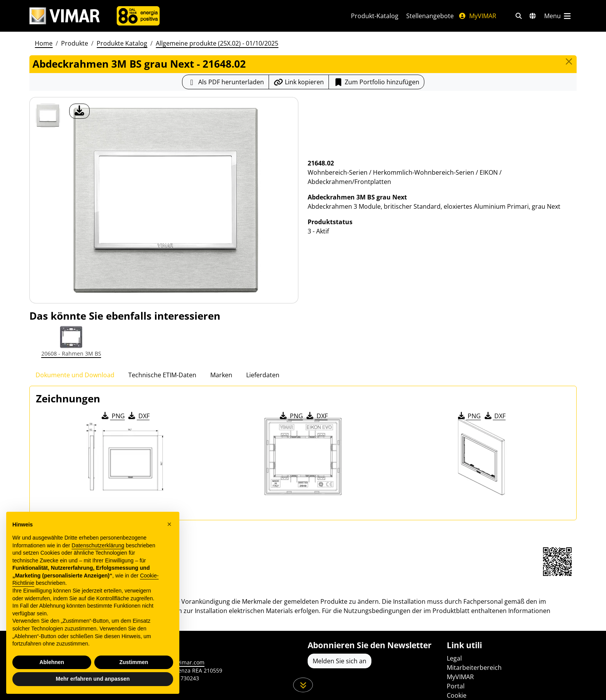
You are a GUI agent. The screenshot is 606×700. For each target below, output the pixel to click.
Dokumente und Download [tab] (75, 375)
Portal (456, 686)
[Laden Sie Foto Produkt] (79, 111)
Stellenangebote (430, 16)
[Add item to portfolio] (376, 82)
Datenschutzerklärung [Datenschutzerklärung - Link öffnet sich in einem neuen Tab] (98, 545)
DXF (138, 416)
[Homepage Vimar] (65, 16)
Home (44, 43)
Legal (454, 658)
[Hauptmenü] (558, 16)
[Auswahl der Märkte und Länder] (533, 16)
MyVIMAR (477, 16)
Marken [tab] (221, 375)
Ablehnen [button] (52, 662)
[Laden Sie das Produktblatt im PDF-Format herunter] (226, 82)
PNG (113, 416)
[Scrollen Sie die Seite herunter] (303, 685)
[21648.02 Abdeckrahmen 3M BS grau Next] (48, 116)
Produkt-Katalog (375, 16)
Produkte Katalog (122, 43)
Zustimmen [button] (134, 662)
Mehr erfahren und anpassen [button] (93, 679)
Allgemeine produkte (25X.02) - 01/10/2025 (217, 43)
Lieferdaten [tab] (263, 375)
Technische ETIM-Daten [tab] (162, 375)
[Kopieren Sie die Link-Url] (299, 82)
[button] (169, 524)
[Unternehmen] (138, 16)
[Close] (569, 61)
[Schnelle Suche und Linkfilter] (519, 16)
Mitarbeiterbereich (474, 668)
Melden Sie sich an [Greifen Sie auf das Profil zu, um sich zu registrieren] (340, 661)
